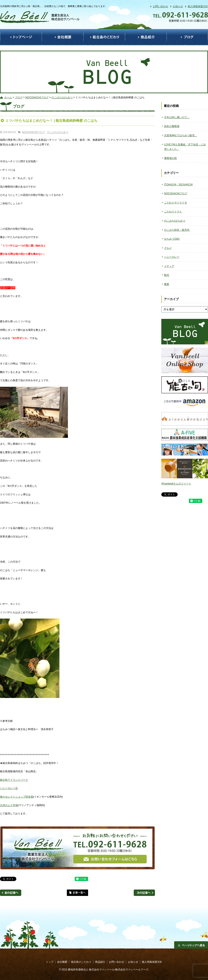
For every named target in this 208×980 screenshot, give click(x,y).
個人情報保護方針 (198, 6)
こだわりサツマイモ (176, 203)
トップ (21, 37)
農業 (167, 284)
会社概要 (63, 37)
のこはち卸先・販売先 (177, 230)
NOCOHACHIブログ (37, 97)
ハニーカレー (172, 257)
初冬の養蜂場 (172, 126)
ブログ (187, 37)
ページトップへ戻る (191, 945)
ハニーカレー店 (9, 788)
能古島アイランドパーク (14, 780)
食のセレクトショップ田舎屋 (17, 797)
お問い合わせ (160, 6)
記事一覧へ (77, 893)
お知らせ (178, 6)
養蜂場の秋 (170, 158)
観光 (167, 275)
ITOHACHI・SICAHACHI (178, 185)
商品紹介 (146, 37)
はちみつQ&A (172, 239)
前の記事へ (11, 893)
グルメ (168, 248)
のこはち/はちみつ (62, 97)
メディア (169, 266)
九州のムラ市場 (9, 805)
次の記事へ (144, 893)
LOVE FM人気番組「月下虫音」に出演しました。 (185, 147)
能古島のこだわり (104, 37)
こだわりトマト (173, 212)
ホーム (8, 97)
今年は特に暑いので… (177, 117)
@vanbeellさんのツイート (176, 484)
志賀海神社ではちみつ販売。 (181, 135)
